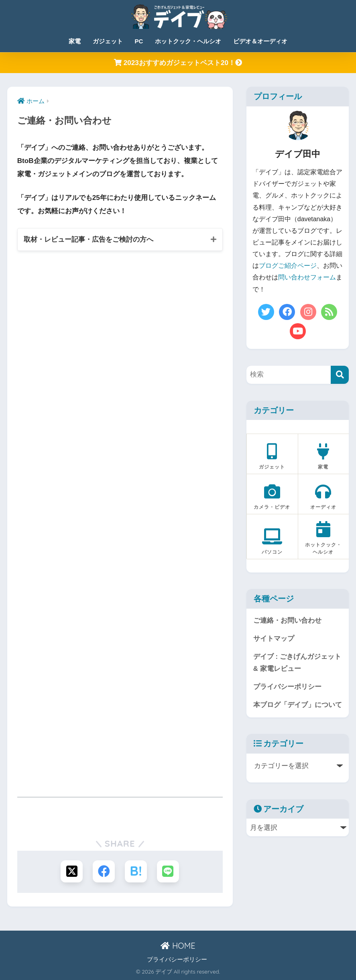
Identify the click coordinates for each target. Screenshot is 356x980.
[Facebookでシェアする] (104, 871)
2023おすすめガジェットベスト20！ (178, 63)
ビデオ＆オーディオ (260, 41)
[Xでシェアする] (72, 871)
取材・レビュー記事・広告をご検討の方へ (88, 239)
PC (139, 41)
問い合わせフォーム (307, 277)
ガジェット (108, 41)
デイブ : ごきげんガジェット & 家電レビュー (297, 663)
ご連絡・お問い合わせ (287, 620)
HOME (178, 946)
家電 (75, 41)
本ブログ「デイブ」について (298, 705)
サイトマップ (274, 639)
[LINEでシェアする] (168, 871)
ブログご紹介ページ (288, 266)
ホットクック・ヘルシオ (188, 41)
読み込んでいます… (120, 518)
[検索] (340, 375)
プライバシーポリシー (287, 687)
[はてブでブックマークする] (136, 871)
